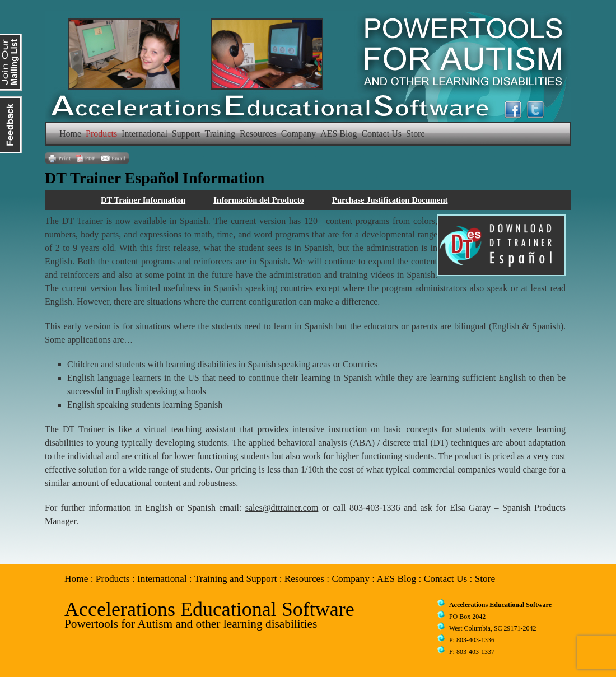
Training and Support (236, 579)
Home (70, 134)
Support (186, 134)
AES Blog (339, 134)
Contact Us (381, 134)
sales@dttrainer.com (282, 508)
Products (101, 134)
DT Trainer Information (143, 200)
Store (416, 134)
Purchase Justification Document (390, 200)
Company (298, 134)
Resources (258, 134)
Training (220, 134)
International (144, 134)
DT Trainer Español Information (155, 178)
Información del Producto (259, 200)
